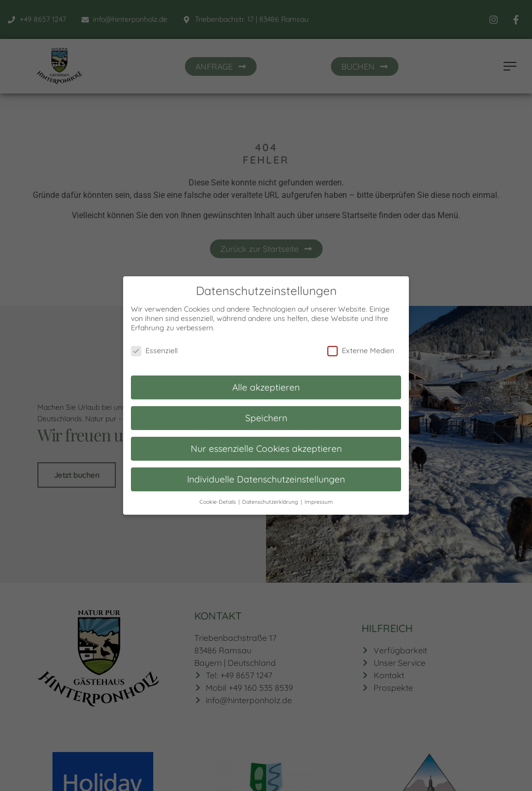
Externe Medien (361, 344)
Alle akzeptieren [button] (266, 380)
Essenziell (154, 344)
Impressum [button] (319, 495)
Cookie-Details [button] (218, 495)
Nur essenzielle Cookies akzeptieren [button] (266, 441)
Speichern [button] (266, 411)
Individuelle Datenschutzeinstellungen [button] (266, 472)
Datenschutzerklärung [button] (271, 495)
